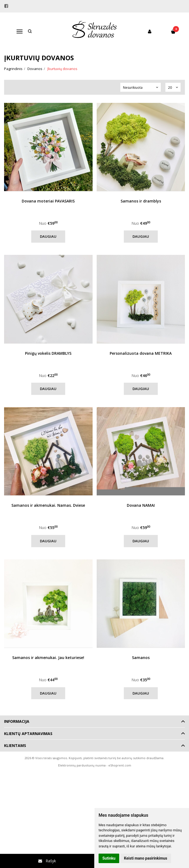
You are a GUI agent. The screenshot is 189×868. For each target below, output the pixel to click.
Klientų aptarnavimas (28, 734)
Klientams (15, 745)
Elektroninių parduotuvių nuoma (82, 765)
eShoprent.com (120, 765)
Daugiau (48, 236)
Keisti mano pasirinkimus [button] (146, 858)
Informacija (17, 721)
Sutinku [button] (109, 858)
